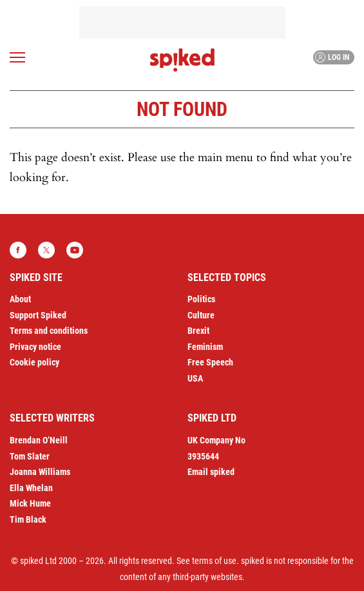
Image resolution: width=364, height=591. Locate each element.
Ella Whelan (31, 488)
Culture (201, 315)
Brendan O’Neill (39, 440)
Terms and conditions (49, 331)
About (20, 299)
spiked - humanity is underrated (182, 60)
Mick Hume (30, 503)
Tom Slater (30, 456)
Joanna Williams (40, 472)
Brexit (198, 331)
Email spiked (211, 472)
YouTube (75, 250)
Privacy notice (35, 347)
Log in (332, 57)
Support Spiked (38, 315)
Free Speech (210, 362)
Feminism (205, 347)
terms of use (214, 561)
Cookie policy (34, 362)
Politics (201, 299)
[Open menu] (17, 57)
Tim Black (28, 519)
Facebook (18, 250)
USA (195, 378)
